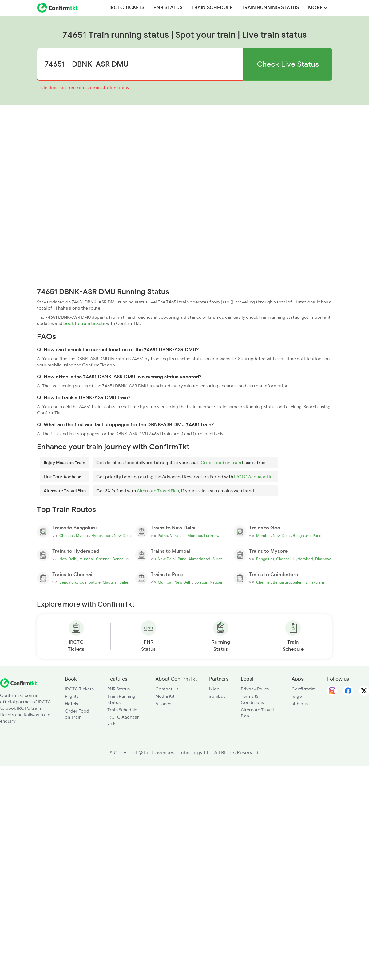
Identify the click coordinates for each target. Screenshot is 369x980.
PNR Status (168, 8)
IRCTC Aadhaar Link (254, 477)
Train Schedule (212, 8)
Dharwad (323, 559)
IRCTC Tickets (127, 8)
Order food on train (221, 463)
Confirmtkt (303, 689)
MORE (318, 8)
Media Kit (165, 696)
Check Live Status (288, 64)
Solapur (201, 582)
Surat (217, 559)
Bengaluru (302, 536)
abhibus (217, 696)
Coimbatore (90, 582)
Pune (317, 536)
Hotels (71, 704)
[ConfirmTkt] (18, 683)
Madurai (110, 582)
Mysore (83, 536)
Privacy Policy (255, 689)
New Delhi (123, 536)
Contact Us (167, 689)
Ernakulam (315, 582)
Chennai (67, 536)
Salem (125, 582)
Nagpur (216, 582)
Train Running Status (270, 8)
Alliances (164, 704)
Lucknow (212, 536)
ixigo (214, 689)
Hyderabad (101, 536)
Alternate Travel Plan (158, 491)
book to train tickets (84, 323)
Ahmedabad (199, 559)
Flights (72, 696)
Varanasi (178, 536)
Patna (163, 536)
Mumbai (195, 536)
